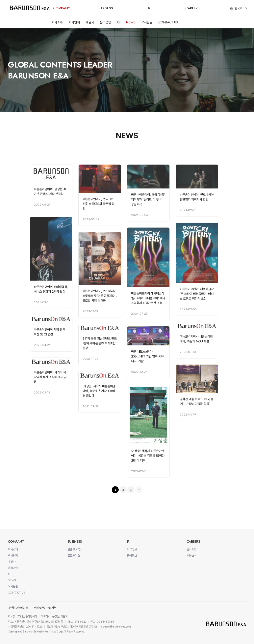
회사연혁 (74, 22)
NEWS (131, 22)
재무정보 (132, 549)
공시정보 (132, 556)
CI (119, 22)
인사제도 (191, 549)
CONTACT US (168, 22)
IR (149, 8)
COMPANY (62, 8)
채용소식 (191, 556)
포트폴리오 (74, 556)
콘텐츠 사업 (74, 549)
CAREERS (192, 8)
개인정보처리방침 (18, 608)
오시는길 (147, 22)
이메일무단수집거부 (45, 608)
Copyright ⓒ (15, 631)
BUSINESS (105, 8)
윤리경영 (106, 22)
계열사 (90, 22)
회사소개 (57, 22)
